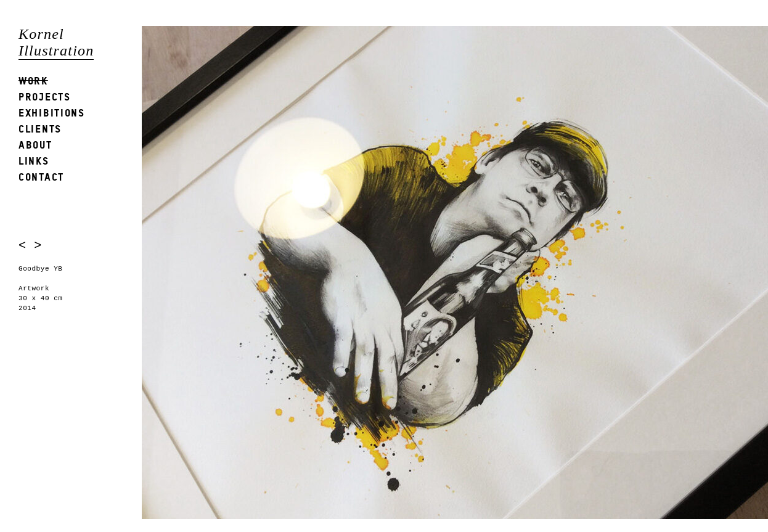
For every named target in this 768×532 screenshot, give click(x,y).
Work (33, 80)
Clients (40, 129)
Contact (41, 177)
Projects (45, 96)
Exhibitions (52, 113)
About (35, 145)
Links (34, 161)
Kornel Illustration (56, 42)
